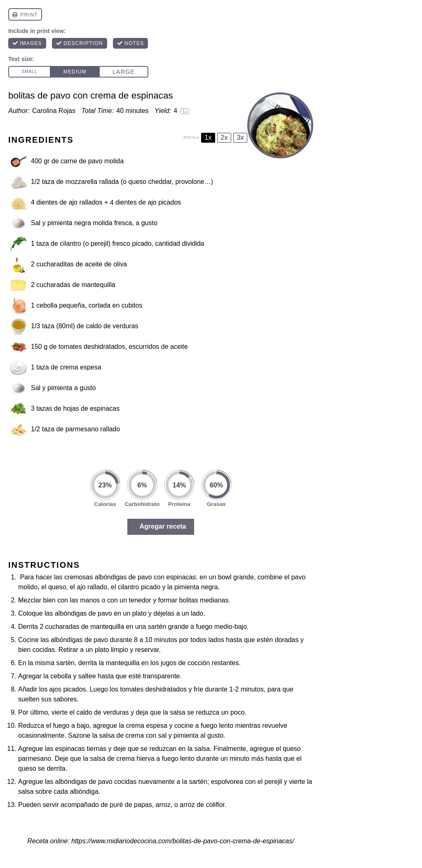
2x (224, 138)
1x (208, 138)
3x (240, 138)
